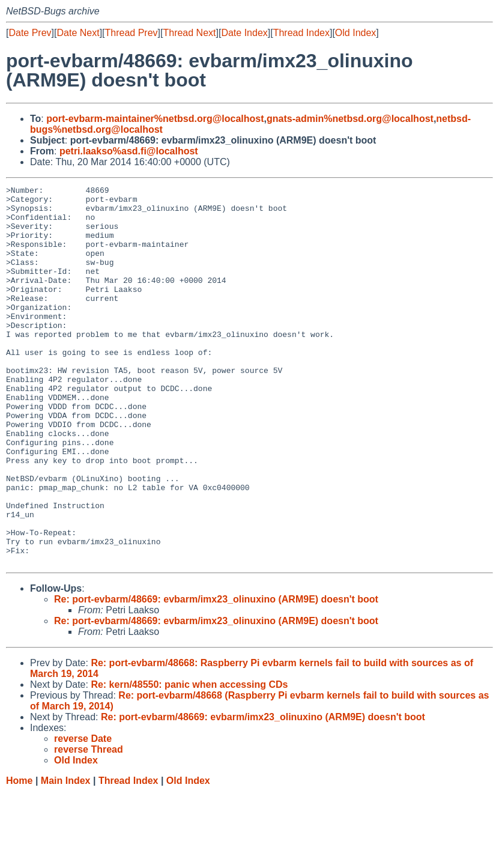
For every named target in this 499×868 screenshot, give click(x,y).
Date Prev (30, 33)
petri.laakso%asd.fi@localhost (129, 151)
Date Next (78, 33)
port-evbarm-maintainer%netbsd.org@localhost (155, 119)
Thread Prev (132, 33)
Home (19, 856)
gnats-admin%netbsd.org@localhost (350, 119)
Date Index (244, 33)
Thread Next (189, 33)
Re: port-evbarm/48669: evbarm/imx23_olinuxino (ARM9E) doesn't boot (216, 675)
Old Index (355, 33)
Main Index (66, 856)
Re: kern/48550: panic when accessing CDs (189, 760)
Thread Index (301, 33)
